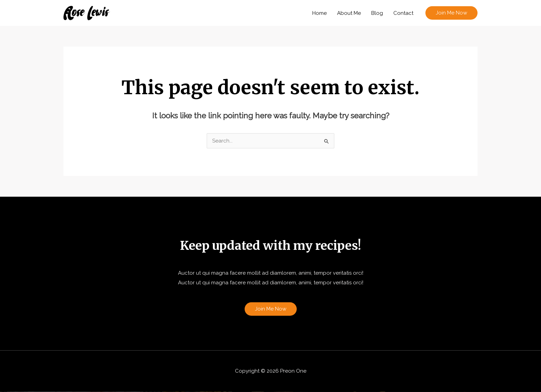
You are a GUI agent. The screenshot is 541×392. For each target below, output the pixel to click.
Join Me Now (271, 309)
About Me (349, 13)
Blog (377, 13)
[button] (451, 13)
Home (319, 13)
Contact (403, 13)
